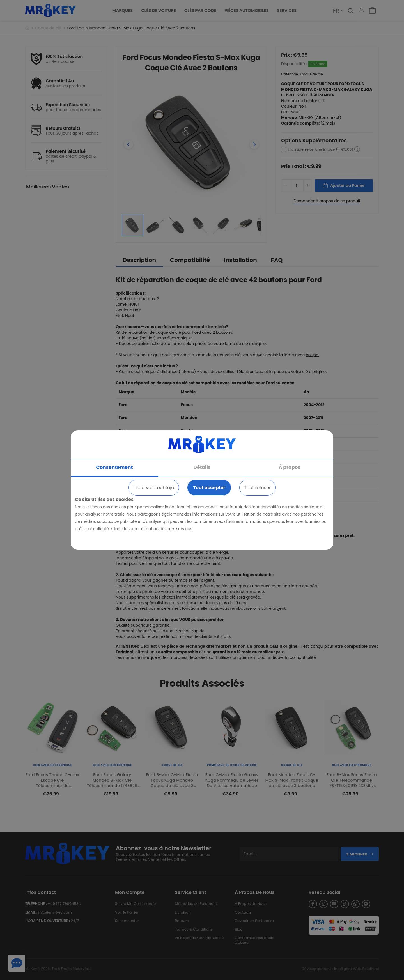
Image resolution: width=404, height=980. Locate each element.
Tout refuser (257, 488)
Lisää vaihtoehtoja (154, 488)
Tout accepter (209, 488)
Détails (202, 467)
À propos (290, 467)
